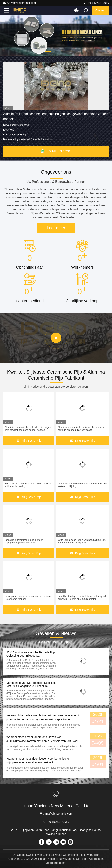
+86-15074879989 (96, 3)
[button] (48, 52)
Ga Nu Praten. (56, 151)
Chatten (100, 10)
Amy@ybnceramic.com (19, 3)
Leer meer (56, 228)
